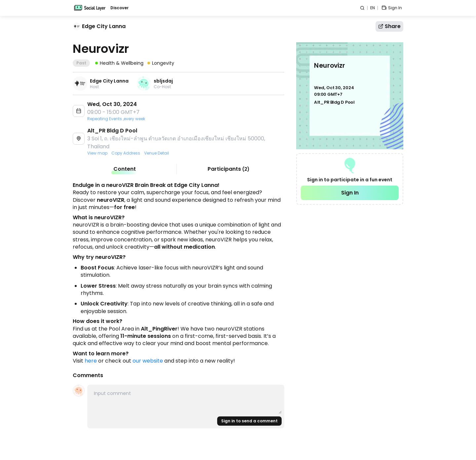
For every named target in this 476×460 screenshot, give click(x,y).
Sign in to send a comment (249, 421)
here (91, 361)
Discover (119, 8)
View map (97, 153)
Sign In (350, 193)
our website (148, 361)
